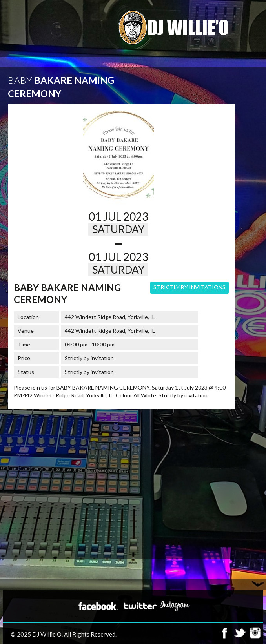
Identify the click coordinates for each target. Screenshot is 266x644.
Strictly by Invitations (189, 287)
